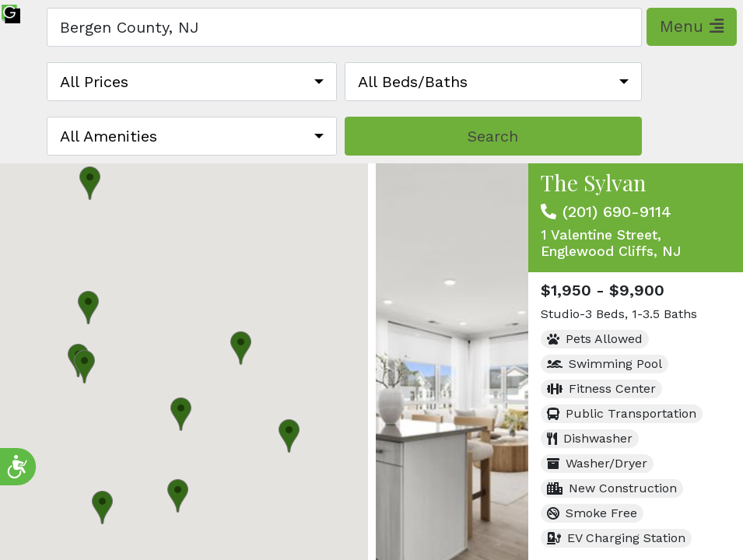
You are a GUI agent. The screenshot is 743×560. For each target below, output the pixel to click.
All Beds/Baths (413, 82)
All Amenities (109, 136)
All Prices (94, 82)
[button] (289, 436)
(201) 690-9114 (617, 212)
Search (493, 136)
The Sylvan (594, 182)
